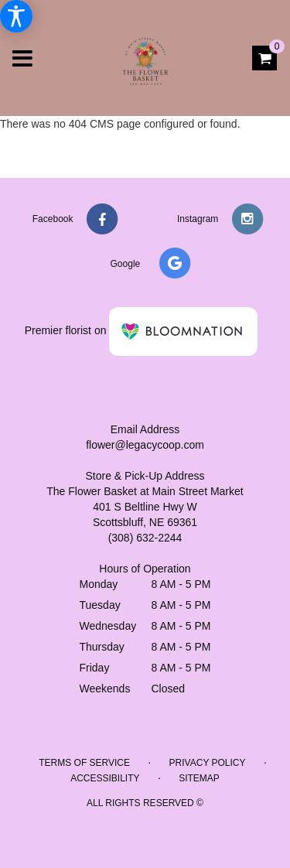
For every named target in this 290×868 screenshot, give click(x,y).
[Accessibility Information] (16, 16)
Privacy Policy (208, 763)
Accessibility (105, 778)
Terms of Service (84, 763)
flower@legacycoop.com (145, 445)
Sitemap (199, 778)
